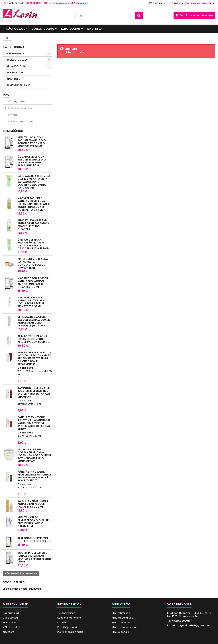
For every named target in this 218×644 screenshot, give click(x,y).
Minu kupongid (120, 632)
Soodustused (14, 582)
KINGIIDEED (94, 29)
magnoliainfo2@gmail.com (194, 625)
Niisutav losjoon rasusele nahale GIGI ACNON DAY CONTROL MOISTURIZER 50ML (32, 142)
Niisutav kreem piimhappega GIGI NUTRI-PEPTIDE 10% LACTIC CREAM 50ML (34, 522)
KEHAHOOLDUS (71, 29)
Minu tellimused (121, 613)
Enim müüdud (13, 131)
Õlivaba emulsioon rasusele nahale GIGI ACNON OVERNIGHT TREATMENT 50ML (32, 161)
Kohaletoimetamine (20, 108)
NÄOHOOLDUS (16, 29)
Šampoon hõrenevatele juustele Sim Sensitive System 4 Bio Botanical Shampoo (34, 392)
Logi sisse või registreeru (200, 3)
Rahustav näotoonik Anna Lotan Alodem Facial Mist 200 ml (33, 504)
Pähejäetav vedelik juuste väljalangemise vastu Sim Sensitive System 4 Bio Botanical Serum (34, 423)
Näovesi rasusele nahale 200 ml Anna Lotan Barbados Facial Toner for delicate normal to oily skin (34, 204)
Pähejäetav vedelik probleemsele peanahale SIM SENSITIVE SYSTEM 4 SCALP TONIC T (34, 476)
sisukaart (8, 632)
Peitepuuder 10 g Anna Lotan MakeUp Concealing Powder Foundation (33, 263)
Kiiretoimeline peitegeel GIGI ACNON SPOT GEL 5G (34, 540)
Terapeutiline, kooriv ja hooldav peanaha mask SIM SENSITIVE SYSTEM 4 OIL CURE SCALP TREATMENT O (34, 358)
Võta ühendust (12, 627)
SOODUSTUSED (16, 73)
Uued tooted (10, 618)
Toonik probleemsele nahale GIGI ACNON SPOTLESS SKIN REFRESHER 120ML (34, 557)
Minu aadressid (121, 622)
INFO (6, 95)
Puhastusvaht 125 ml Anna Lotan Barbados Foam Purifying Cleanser (33, 225)
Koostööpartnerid (68, 627)
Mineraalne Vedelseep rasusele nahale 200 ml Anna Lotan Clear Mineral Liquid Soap (34, 321)
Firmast (12, 115)
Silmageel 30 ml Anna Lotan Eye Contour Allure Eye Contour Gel (34, 339)
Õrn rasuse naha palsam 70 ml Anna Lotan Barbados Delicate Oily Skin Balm (33, 244)
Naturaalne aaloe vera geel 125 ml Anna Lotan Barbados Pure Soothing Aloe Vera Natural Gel (34, 182)
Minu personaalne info (125, 627)
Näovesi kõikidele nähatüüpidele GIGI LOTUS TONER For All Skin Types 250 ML (32, 302)
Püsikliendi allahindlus (21, 121)
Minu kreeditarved (123, 618)
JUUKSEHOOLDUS (43, 29)
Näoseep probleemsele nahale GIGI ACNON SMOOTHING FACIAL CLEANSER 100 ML (33, 283)
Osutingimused (17, 101)
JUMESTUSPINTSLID (19, 85)
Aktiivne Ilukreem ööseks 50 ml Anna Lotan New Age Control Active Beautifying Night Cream (34, 455)
